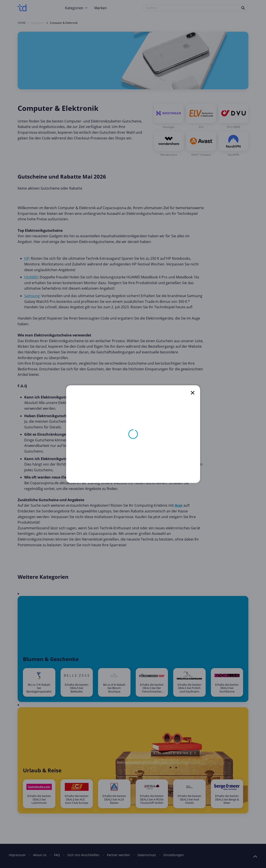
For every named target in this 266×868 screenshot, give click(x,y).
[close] (193, 393)
